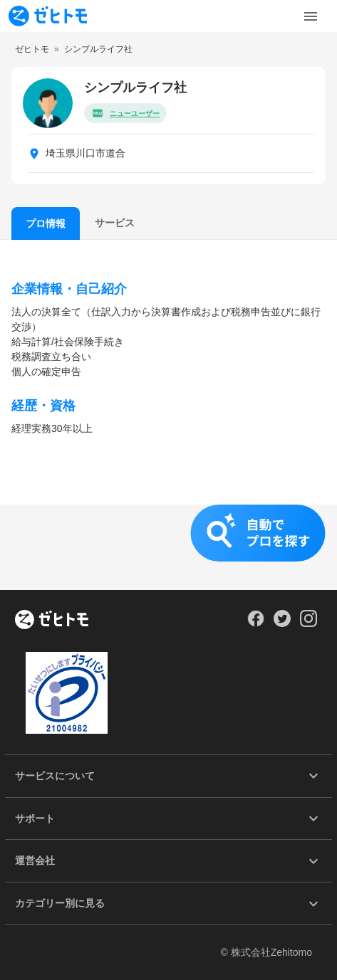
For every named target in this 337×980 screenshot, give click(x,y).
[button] (168, 547)
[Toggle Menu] (311, 16)
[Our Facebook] (255, 623)
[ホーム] (52, 621)
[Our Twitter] (282, 623)
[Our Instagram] (309, 623)
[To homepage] (48, 16)
